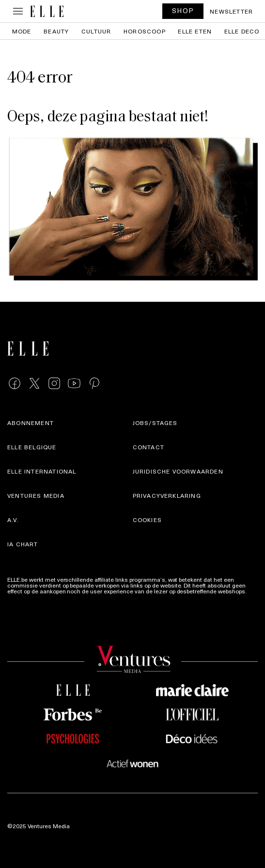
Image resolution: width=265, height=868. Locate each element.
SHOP (183, 10)
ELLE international (42, 471)
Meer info (20, 597)
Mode (22, 31)
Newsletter (231, 11)
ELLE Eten (195, 31)
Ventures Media (36, 495)
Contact (148, 447)
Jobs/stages (155, 423)
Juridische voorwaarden (178, 471)
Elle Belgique (32, 447)
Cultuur (96, 31)
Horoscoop (145, 31)
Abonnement (31, 423)
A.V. (13, 520)
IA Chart (23, 544)
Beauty (56, 31)
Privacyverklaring (167, 495)
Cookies (147, 520)
